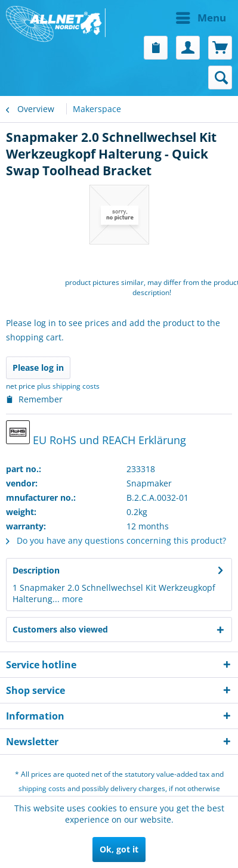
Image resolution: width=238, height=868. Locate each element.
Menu (201, 16)
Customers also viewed (60, 629)
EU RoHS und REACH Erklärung (96, 434)
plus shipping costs (68, 386)
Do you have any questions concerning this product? (116, 540)
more (71, 599)
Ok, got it (119, 849)
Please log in (38, 368)
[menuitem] (176, 18)
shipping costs (42, 788)
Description (36, 570)
